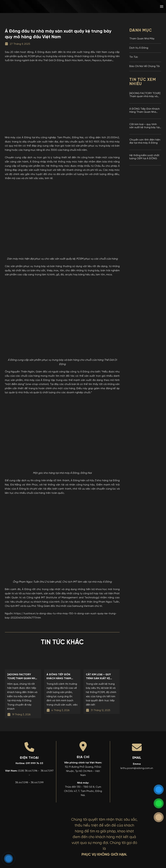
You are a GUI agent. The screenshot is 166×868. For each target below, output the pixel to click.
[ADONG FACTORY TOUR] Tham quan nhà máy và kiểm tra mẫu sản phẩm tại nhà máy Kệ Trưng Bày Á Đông (145, 95)
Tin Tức (134, 57)
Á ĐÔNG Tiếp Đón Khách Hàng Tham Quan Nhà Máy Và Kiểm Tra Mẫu (145, 111)
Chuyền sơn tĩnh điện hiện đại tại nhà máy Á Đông (145, 141)
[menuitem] (138, 7)
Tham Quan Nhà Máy (142, 39)
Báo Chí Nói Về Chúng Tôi (145, 66)
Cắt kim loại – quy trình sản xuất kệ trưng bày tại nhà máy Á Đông (144, 126)
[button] (162, 6)
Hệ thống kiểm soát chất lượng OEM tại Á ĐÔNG (144, 157)
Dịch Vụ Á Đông (139, 48)
